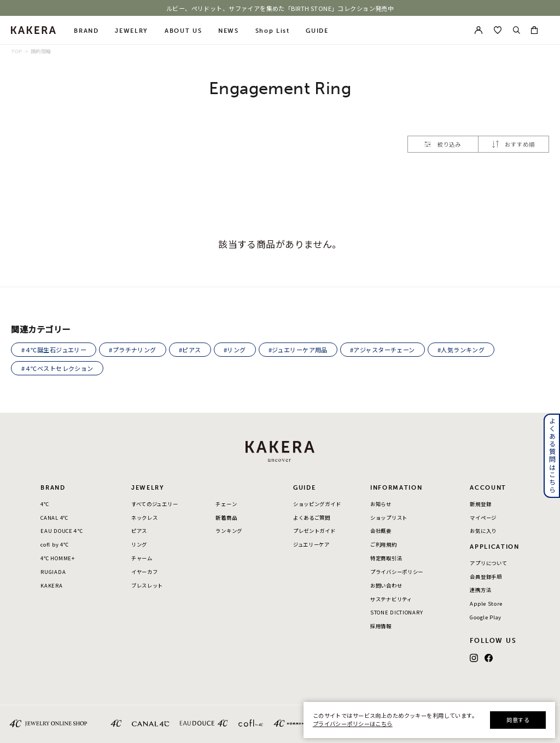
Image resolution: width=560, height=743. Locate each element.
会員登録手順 (486, 577)
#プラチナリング (132, 350)
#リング (235, 350)
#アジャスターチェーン (383, 350)
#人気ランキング (461, 350)
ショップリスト (389, 518)
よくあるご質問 (312, 518)
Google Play (486, 617)
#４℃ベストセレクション (57, 368)
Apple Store (486, 603)
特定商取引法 (386, 558)
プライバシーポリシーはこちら (353, 724)
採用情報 (381, 626)
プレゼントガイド (314, 531)
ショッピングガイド (317, 504)
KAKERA (51, 585)
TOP (16, 51)
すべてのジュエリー (154, 504)
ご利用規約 (384, 544)
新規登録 (480, 504)
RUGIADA (53, 572)
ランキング (229, 531)
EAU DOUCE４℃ (62, 531)
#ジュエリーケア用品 (298, 350)
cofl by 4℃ (54, 544)
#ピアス (190, 350)
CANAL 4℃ (54, 518)
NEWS (229, 31)
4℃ (45, 504)
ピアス (139, 531)
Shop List (273, 31)
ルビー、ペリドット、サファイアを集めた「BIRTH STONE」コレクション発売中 (280, 8)
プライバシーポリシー (397, 572)
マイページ (483, 518)
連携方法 (480, 590)
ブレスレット (147, 585)
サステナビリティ (391, 599)
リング (139, 544)
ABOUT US (183, 31)
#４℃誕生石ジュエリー (54, 350)
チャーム (142, 558)
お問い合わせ (386, 585)
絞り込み (443, 144)
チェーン (226, 504)
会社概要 (381, 531)
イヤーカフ (145, 572)
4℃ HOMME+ (57, 558)
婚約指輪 (41, 51)
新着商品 (226, 518)
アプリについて (488, 563)
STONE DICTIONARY (396, 612)
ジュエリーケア (311, 544)
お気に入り (483, 531)
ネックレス (145, 518)
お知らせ (381, 504)
